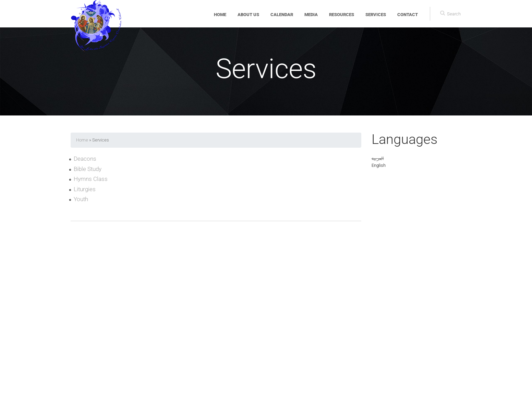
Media (311, 15)
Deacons (85, 159)
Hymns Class (91, 179)
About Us (248, 15)
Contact (408, 15)
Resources (342, 15)
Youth (81, 199)
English (379, 165)
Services (376, 15)
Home (220, 15)
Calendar (282, 15)
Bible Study (88, 169)
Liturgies (85, 189)
